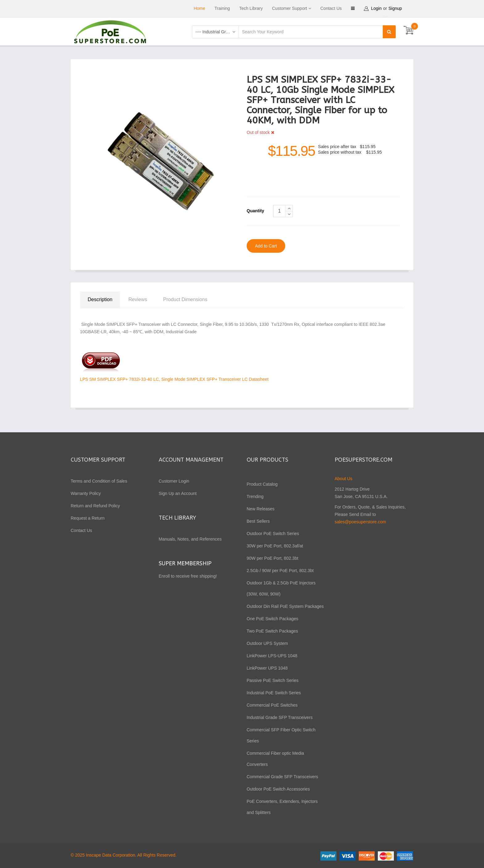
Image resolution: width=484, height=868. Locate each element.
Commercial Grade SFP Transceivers (282, 776)
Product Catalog (262, 484)
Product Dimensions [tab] (185, 299)
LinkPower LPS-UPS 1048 (272, 655)
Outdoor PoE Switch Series (273, 533)
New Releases (261, 509)
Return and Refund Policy (95, 505)
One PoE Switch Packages (272, 618)
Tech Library (251, 8)
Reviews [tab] (138, 299)
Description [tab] (100, 299)
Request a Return (88, 518)
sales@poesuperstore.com (360, 521)
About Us (344, 478)
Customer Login (174, 481)
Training (222, 8)
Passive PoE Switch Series (273, 680)
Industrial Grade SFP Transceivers (280, 717)
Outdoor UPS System (267, 643)
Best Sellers (258, 521)
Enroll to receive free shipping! (188, 576)
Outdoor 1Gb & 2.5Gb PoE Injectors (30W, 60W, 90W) (281, 588)
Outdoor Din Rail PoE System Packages (285, 606)
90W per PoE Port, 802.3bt (272, 558)
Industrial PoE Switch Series (274, 692)
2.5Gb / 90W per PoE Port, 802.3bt (280, 570)
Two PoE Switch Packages (272, 631)
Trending (255, 496)
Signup (395, 8)
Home (199, 8)
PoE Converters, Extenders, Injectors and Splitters (282, 807)
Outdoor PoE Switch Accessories (278, 789)
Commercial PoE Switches (272, 705)
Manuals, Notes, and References (190, 539)
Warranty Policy (86, 493)
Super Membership (185, 563)
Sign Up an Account (178, 493)
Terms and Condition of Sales (99, 481)
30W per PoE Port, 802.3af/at (275, 546)
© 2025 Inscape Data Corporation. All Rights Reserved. (124, 855)
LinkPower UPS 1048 (267, 668)
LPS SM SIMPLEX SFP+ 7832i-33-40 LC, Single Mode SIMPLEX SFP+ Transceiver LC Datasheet (174, 379)
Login (376, 8)
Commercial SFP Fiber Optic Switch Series (281, 735)
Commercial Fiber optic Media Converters (275, 758)
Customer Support (290, 8)
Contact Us (331, 8)
